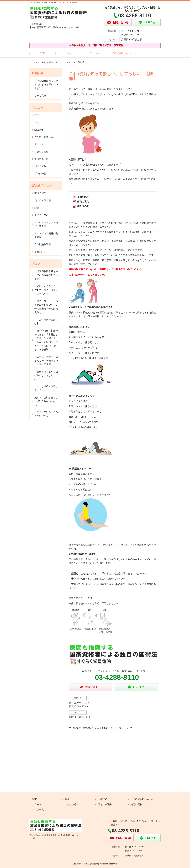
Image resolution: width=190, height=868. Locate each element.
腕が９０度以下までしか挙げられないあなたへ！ (46, 401)
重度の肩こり (41, 193)
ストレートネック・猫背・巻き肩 (46, 224)
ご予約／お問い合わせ (121, 53)
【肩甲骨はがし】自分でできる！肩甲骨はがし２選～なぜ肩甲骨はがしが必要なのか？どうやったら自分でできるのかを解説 (46, 340)
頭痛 (37, 208)
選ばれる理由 (41, 159)
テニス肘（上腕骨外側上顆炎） (46, 235)
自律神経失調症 (43, 244)
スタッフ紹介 (41, 152)
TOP (43, 53)
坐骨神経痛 (40, 252)
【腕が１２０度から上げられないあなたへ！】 (46, 375)
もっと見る (40, 96)
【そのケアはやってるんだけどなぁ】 (46, 414)
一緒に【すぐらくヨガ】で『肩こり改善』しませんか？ (46, 290)
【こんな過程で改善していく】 (46, 388)
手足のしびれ (41, 215)
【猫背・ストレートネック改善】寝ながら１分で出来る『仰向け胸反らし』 (46, 307)
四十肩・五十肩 (43, 200)
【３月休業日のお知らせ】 (46, 322)
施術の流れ (40, 166)
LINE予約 (39, 130)
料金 (69, 53)
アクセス (95, 53)
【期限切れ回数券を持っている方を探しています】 (46, 85)
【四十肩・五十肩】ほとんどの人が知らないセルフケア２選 (46, 361)
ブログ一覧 (40, 174)
